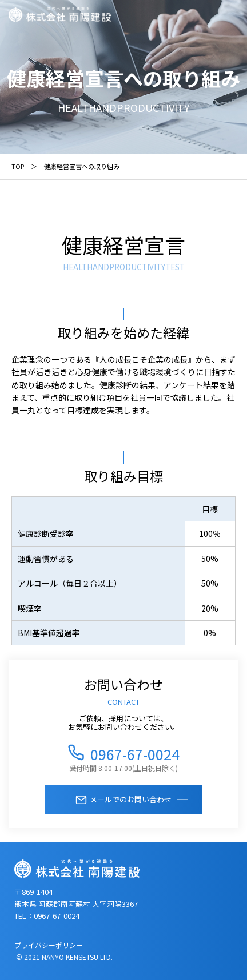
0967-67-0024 (135, 752)
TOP (18, 166)
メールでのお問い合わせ (131, 799)
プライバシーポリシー (49, 945)
